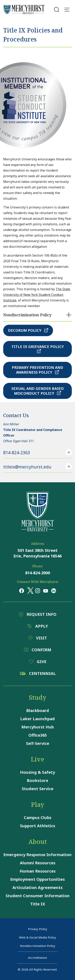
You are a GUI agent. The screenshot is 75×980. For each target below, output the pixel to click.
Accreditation (37, 958)
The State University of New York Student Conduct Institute (37, 295)
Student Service (38, 789)
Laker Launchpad (37, 719)
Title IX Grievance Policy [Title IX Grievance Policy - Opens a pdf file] (38, 349)
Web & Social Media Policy (37, 937)
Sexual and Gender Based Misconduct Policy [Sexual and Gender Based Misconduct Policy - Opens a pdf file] (38, 391)
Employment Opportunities (37, 879)
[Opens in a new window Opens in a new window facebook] (22, 591)
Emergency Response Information (37, 855)
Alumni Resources (38, 863)
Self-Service (38, 743)
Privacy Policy (38, 929)
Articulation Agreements (37, 887)
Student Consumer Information (38, 896)
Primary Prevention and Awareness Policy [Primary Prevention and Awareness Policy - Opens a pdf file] (37, 370)
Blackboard (38, 710)
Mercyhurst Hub (38, 727)
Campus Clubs (38, 818)
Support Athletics (38, 826)
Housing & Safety (37, 772)
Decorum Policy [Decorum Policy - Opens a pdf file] (28, 330)
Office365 (38, 735)
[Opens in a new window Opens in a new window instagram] (38, 591)
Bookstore (37, 780)
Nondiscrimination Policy (38, 946)
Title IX (38, 904)
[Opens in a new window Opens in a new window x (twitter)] (30, 591)
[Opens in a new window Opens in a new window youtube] (46, 591)
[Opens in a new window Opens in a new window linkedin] (54, 591)
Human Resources (38, 871)
